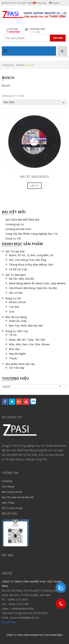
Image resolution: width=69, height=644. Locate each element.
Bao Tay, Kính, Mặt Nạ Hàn (26, 326)
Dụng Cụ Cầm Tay (17, 331)
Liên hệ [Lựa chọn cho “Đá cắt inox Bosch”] (34, 186)
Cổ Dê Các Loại (18, 269)
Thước (13, 358)
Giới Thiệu (8, 503)
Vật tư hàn (16, 293)
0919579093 (14, 32)
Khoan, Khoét (18, 302)
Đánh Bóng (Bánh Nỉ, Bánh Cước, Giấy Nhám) (37, 283)
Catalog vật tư (15, 224)
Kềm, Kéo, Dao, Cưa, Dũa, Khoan (29, 344)
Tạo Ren (14, 307)
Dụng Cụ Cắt (13, 238)
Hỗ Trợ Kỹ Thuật (12, 508)
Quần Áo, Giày (18, 321)
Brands (20, 65)
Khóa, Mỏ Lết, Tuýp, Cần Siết (27, 340)
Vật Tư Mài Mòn (16, 275)
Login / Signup (26, 3)
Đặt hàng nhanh (12, 492)
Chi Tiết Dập (17, 368)
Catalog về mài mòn (18, 229)
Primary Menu (5, 51)
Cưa (12, 311)
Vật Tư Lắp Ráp (15, 251)
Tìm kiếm (58, 38)
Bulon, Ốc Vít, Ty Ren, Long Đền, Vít (31, 255)
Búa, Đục (15, 349)
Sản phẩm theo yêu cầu (20, 364)
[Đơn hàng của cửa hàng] (34, 102)
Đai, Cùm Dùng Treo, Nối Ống (28, 260)
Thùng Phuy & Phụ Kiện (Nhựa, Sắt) (31, 265)
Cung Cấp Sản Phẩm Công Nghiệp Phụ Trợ (32, 234)
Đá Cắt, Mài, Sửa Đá (22, 279)
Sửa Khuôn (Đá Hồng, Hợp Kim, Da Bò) (33, 288)
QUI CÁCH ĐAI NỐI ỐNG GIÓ (22, 220)
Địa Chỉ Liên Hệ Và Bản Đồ (18, 497)
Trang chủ (8, 65)
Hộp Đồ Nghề (17, 354)
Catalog (7, 481)
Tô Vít (13, 335)
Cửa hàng (8, 486)
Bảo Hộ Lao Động (16, 317)
